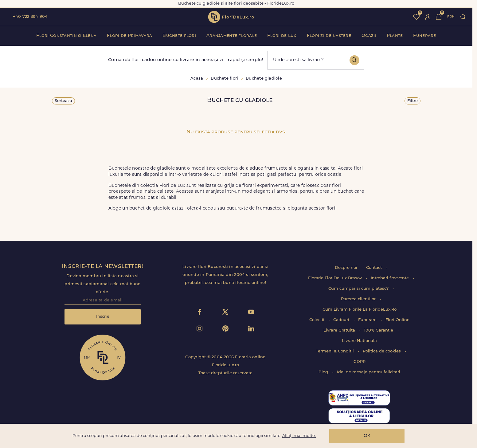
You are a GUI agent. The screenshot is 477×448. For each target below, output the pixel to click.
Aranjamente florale (232, 36)
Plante (395, 36)
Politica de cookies (382, 351)
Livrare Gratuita (340, 330)
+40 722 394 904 (30, 17)
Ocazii (369, 36)
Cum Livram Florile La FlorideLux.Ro (360, 310)
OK (367, 436)
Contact (375, 268)
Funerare (424, 36)
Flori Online (397, 320)
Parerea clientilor (359, 299)
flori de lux (231, 17)
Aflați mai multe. (299, 436)
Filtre (412, 101)
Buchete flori (179, 36)
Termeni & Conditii (335, 351)
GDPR (360, 362)
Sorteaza (63, 101)
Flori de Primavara (129, 36)
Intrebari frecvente (390, 278)
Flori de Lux (282, 36)
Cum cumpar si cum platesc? (359, 289)
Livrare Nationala (359, 341)
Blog (324, 372)
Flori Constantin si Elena (66, 36)
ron (451, 17)
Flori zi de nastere (329, 36)
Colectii (317, 320)
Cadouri (342, 320)
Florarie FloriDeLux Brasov (336, 278)
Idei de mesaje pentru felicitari (369, 372)
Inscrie (103, 317)
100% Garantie (379, 330)
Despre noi (347, 268)
